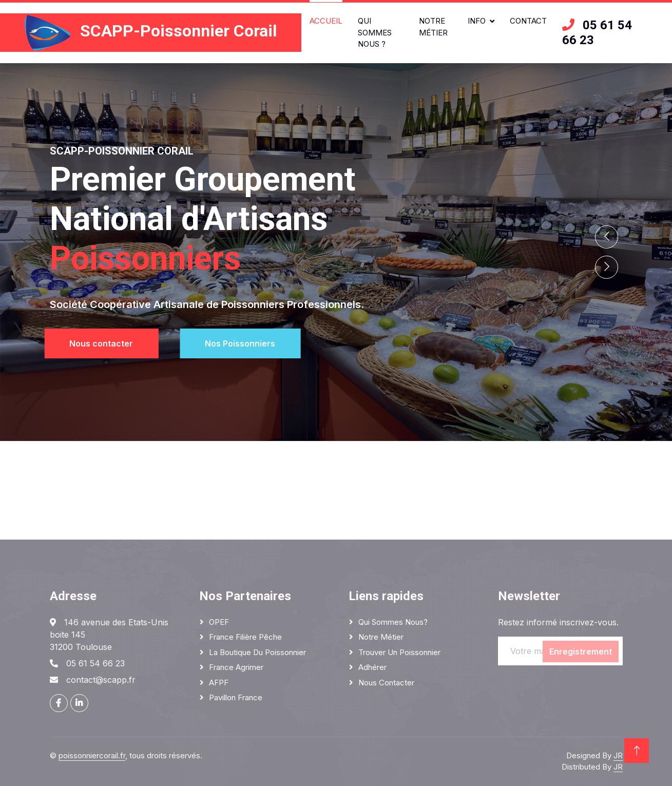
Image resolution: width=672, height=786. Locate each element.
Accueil (326, 21)
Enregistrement (581, 651)
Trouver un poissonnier (399, 652)
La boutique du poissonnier (257, 652)
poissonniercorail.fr (92, 755)
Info (477, 21)
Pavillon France (236, 697)
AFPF (219, 683)
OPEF (219, 622)
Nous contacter (93, 343)
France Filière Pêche (245, 637)
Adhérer (372, 667)
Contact (528, 21)
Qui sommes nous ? (375, 32)
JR (618, 755)
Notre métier (433, 27)
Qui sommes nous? (393, 622)
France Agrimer (236, 667)
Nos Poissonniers (248, 343)
